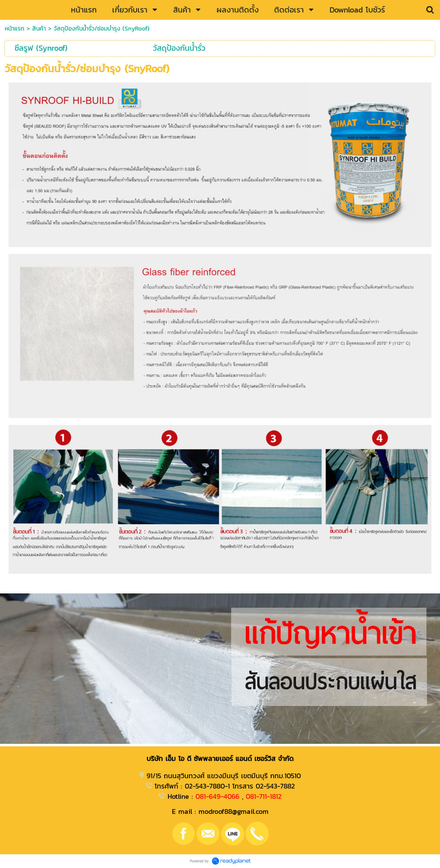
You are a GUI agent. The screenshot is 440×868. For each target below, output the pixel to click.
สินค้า (39, 29)
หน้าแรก (15, 29)
